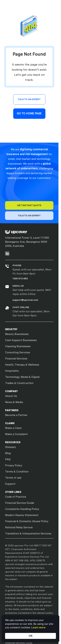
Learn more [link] (38, 627)
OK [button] (31, 636)
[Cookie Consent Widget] (30, 629)
